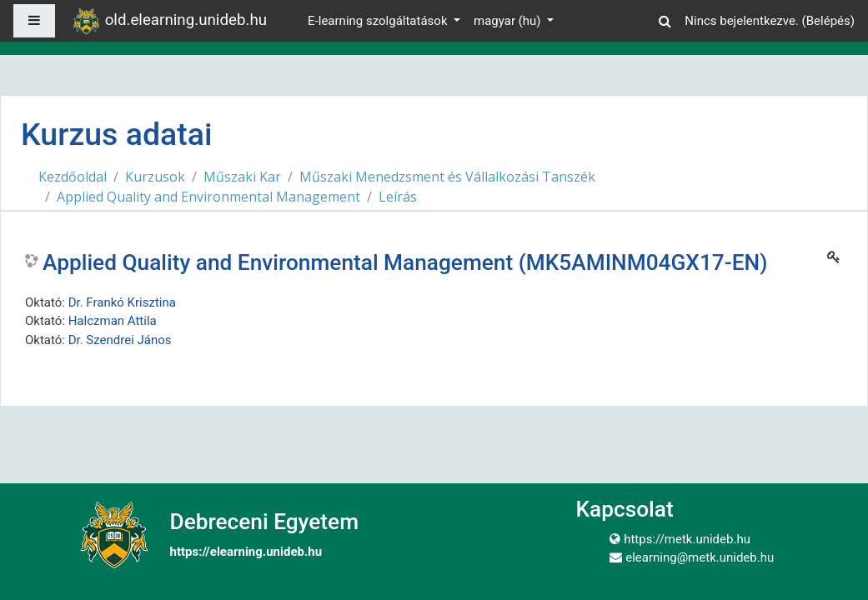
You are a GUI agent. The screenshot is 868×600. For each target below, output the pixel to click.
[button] (665, 19)
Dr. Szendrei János (120, 340)
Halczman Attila (113, 321)
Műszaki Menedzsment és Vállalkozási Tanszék (447, 177)
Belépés (828, 21)
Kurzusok (155, 177)
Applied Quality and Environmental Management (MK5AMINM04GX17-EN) (405, 262)
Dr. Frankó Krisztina (122, 302)
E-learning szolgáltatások (379, 21)
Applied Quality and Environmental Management (208, 197)
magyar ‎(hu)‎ (509, 21)
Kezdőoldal (73, 177)
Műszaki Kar (242, 177)
